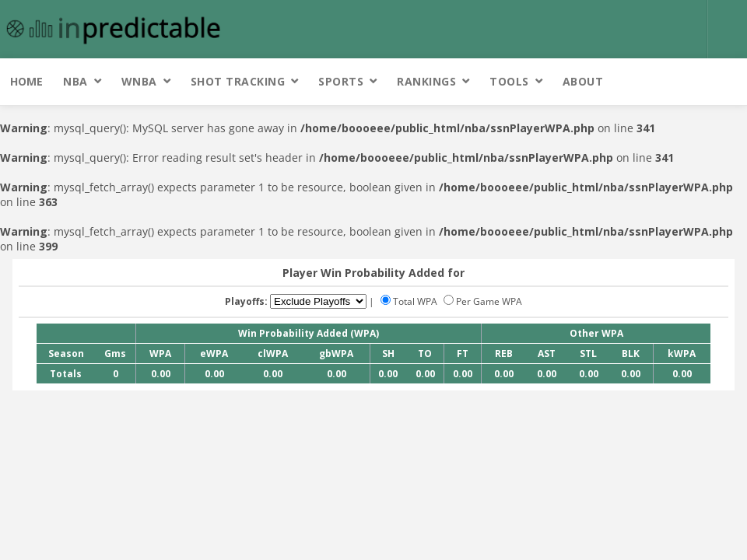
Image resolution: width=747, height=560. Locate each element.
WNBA (139, 81)
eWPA (214, 353)
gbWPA (336, 353)
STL (588, 353)
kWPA (682, 353)
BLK (631, 353)
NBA (75, 81)
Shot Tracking (238, 81)
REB (504, 353)
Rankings (426, 81)
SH (388, 353)
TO (425, 353)
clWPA (273, 353)
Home (26, 81)
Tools (509, 81)
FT (463, 353)
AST (547, 353)
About (583, 81)
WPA (160, 353)
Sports (341, 81)
